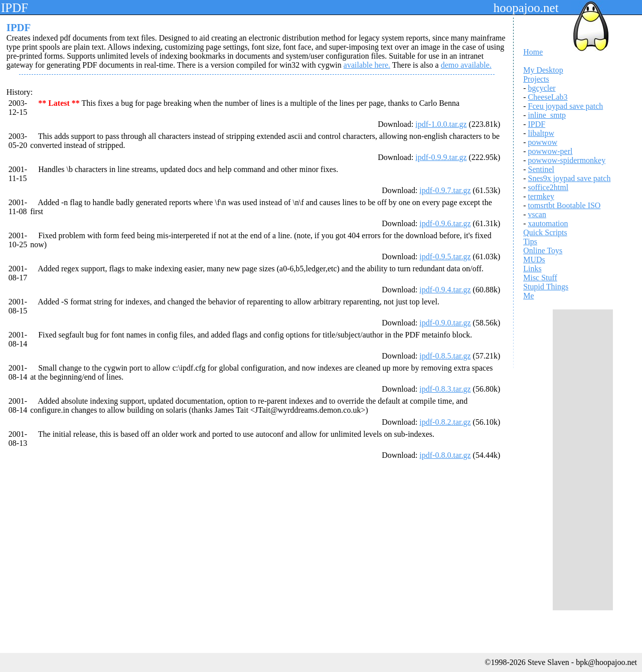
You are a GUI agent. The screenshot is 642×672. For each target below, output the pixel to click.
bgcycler (542, 88)
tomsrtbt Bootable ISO (565, 205)
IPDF (537, 124)
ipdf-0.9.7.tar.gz (445, 190)
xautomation (548, 223)
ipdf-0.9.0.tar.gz (445, 323)
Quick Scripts (545, 232)
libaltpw (541, 133)
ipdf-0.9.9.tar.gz (441, 157)
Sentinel (541, 169)
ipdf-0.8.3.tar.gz (445, 389)
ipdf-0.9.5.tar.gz (445, 257)
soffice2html (548, 187)
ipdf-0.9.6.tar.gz (445, 223)
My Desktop (543, 70)
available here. (367, 65)
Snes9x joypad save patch (570, 178)
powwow (543, 142)
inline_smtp (547, 115)
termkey (541, 196)
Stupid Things (546, 287)
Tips (530, 241)
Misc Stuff (540, 278)
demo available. (466, 65)
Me (528, 296)
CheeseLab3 (548, 97)
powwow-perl (550, 151)
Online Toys (543, 250)
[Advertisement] (583, 460)
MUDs (534, 260)
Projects (536, 79)
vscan (537, 214)
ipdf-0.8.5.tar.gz (445, 356)
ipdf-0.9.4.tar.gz (445, 290)
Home (533, 52)
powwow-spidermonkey (567, 160)
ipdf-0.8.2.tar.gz (445, 422)
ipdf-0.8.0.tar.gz (445, 455)
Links (532, 269)
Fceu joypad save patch (566, 106)
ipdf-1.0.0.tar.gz (441, 124)
